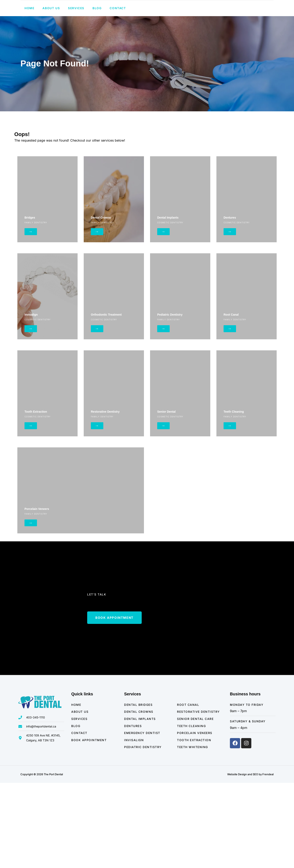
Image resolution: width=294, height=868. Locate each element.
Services (76, 28)
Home (29, 28)
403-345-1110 (205, 10)
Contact (118, 28)
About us (51, 28)
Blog (97, 28)
